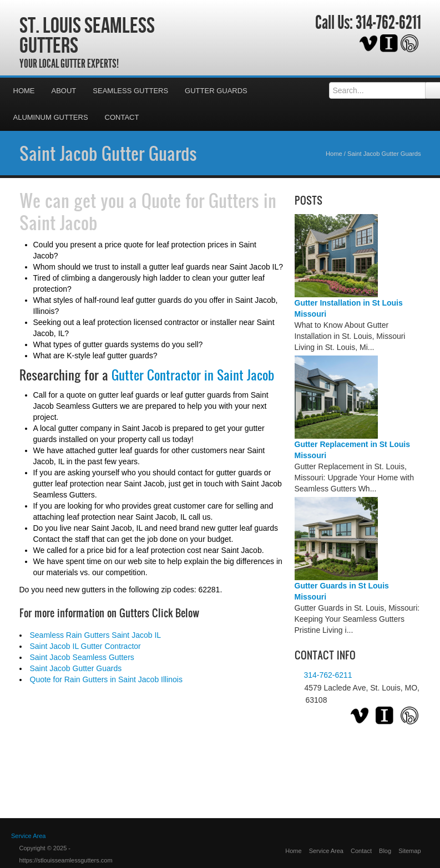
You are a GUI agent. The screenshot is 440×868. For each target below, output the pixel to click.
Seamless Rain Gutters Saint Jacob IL (96, 635)
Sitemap (409, 851)
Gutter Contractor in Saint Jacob (193, 375)
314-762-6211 (388, 23)
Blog (385, 851)
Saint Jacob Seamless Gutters (82, 657)
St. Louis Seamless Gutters (87, 35)
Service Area (326, 851)
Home (24, 91)
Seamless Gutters (130, 91)
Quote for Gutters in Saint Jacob (148, 211)
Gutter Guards (216, 91)
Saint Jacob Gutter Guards (108, 153)
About (64, 91)
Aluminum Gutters (51, 117)
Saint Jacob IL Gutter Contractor (85, 646)
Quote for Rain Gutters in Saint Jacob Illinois (106, 679)
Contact (122, 117)
